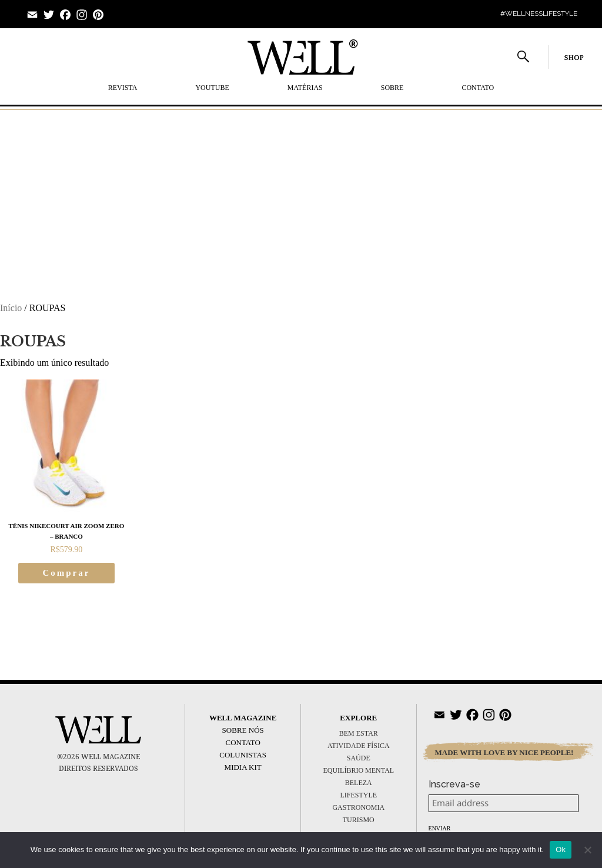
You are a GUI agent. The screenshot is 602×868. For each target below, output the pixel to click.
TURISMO (359, 820)
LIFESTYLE (358, 795)
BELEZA (359, 783)
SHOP (574, 58)
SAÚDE (359, 758)
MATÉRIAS (305, 88)
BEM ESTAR (359, 733)
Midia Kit (243, 767)
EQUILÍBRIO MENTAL (358, 770)
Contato (478, 88)
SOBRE (392, 88)
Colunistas (243, 755)
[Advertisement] (301, 195)
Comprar (66, 573)
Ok (561, 849)
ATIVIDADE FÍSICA (359, 746)
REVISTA (123, 88)
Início (11, 308)
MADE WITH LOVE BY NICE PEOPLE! (504, 752)
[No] (587, 850)
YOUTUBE (212, 88)
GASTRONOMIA (358, 807)
